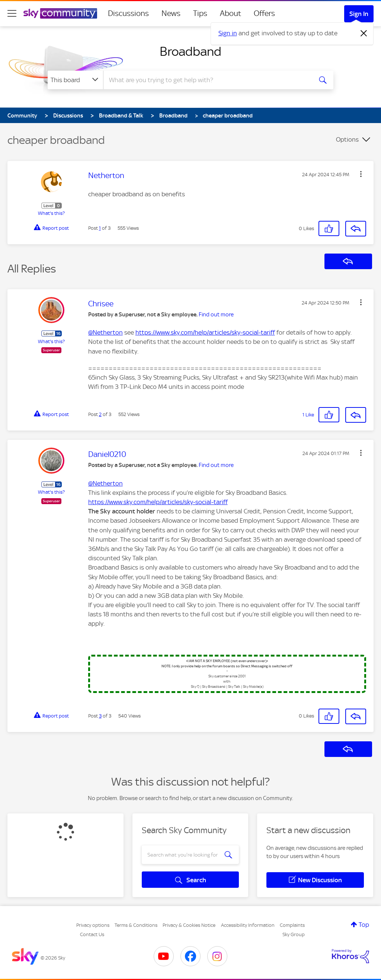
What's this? (51, 213)
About (230, 13)
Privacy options (93, 925)
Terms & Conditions (136, 925)
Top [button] (364, 925)
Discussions (128, 13)
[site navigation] (12, 13)
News (171, 13)
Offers (264, 13)
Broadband (190, 51)
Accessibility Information (248, 925)
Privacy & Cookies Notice (189, 925)
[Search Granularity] (75, 80)
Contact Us (92, 934)
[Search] (207, 80)
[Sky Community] (60, 13)
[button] (361, 174)
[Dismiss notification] (364, 33)
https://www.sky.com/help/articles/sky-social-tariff (205, 332)
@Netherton (105, 332)
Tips (200, 13)
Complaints (292, 925)
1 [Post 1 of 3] (100, 228)
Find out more (216, 315)
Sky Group (294, 934)
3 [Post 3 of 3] (100, 716)
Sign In (359, 14)
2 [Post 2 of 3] (100, 414)
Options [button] (347, 139)
